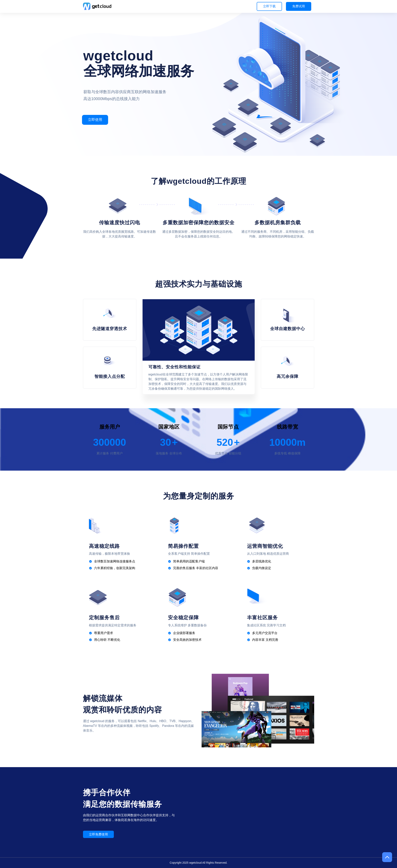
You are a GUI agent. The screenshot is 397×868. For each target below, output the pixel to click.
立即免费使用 (98, 834)
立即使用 (95, 120)
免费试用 (299, 6)
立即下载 (269, 6)
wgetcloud (195, 863)
